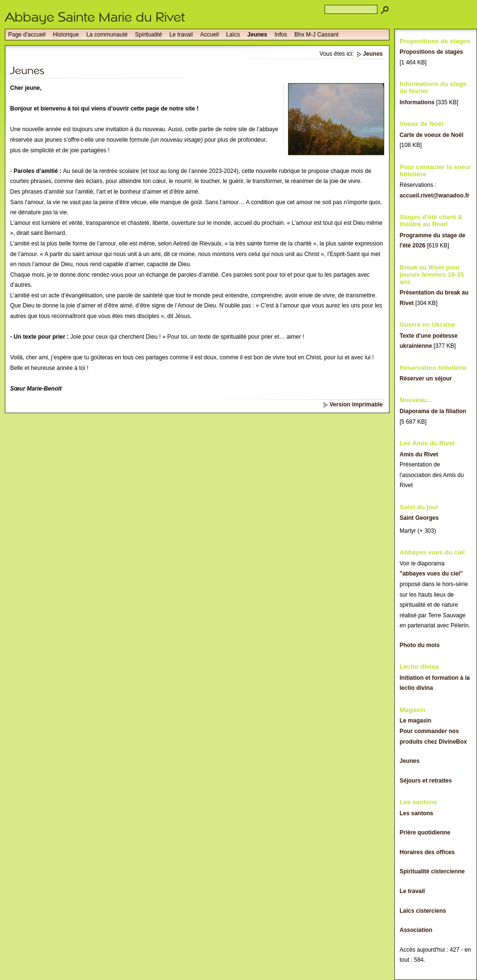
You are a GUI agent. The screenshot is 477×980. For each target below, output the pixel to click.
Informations (417, 102)
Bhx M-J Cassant (316, 35)
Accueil (209, 35)
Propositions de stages (431, 52)
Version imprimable (356, 404)
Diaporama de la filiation (433, 411)
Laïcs (233, 35)
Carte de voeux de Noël (432, 135)
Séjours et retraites (426, 781)
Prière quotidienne (425, 833)
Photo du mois (420, 645)
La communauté (107, 35)
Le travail (181, 35)
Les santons (416, 813)
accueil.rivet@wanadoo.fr (434, 196)
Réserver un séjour (426, 379)
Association (416, 930)
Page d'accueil (27, 35)
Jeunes (257, 35)
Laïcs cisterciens (423, 911)
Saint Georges (419, 518)
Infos (281, 35)
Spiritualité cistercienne (432, 871)
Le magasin (415, 721)
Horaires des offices (427, 852)
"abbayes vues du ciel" (431, 574)
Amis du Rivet (419, 454)
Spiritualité (149, 35)
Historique (66, 35)
